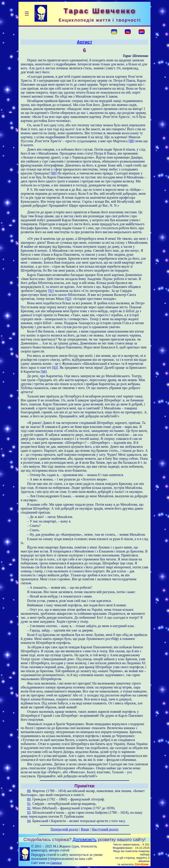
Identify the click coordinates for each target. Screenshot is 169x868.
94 (29, 821)
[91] (51, 291)
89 (29, 799)
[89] (54, 173)
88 (29, 791)
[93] (55, 368)
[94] (44, 372)
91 (29, 804)
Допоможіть (85, 840)
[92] (68, 299)
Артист (84, 42)
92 (29, 808)
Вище (85, 829)
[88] (131, 141)
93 (29, 812)
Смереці (56, 863)
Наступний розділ (105, 829)
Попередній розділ (64, 829)
